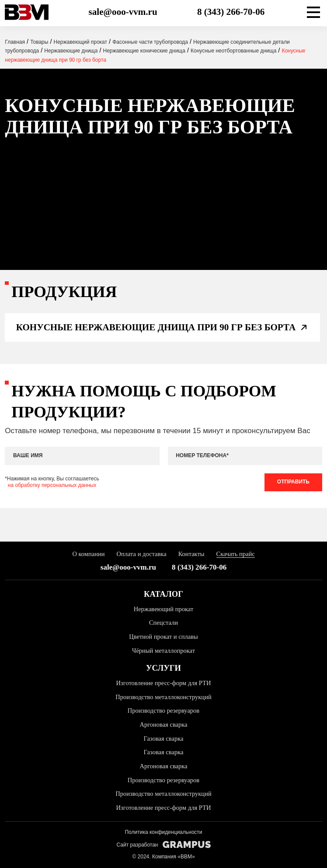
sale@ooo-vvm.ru (123, 12)
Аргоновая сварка (163, 724)
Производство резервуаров (163, 710)
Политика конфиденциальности (163, 832)
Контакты (191, 554)
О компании (88, 554)
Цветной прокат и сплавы (163, 637)
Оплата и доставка (142, 554)
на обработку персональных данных (52, 485)
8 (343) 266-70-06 (231, 12)
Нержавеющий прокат (164, 609)
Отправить (293, 482)
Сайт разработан (163, 845)
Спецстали (163, 623)
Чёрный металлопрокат (163, 651)
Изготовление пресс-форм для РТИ (164, 683)
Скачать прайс (236, 554)
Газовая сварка (164, 738)
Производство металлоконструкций (163, 697)
